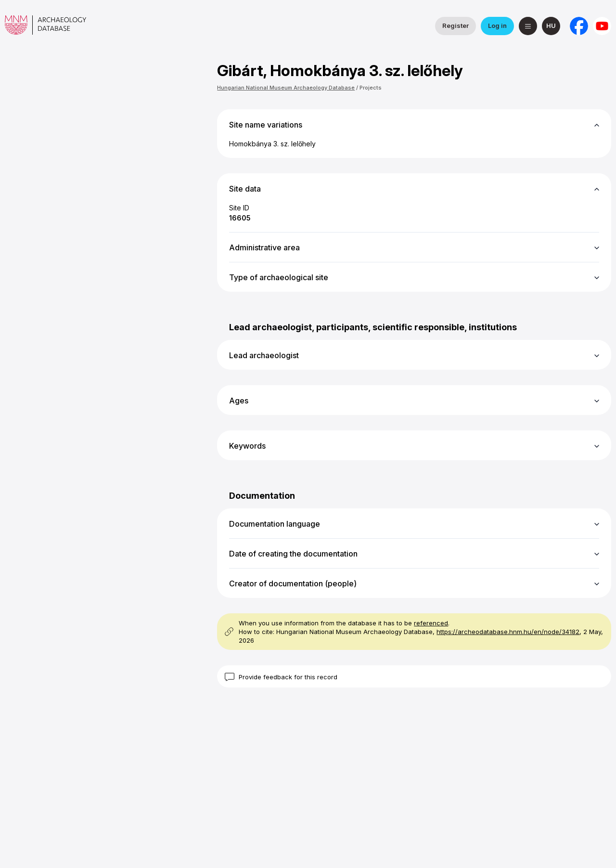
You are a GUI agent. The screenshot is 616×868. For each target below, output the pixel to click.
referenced (431, 623)
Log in (497, 26)
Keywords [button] (247, 446)
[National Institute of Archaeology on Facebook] (579, 26)
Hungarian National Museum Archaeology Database (286, 88)
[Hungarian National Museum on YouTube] (602, 26)
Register (456, 26)
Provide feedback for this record (288, 677)
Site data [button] (245, 189)
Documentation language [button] (275, 524)
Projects (371, 88)
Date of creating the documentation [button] (293, 554)
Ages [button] (239, 401)
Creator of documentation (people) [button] (293, 583)
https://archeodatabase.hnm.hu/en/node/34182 (508, 632)
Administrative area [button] (264, 247)
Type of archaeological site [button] (279, 277)
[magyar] (551, 26)
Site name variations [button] (266, 125)
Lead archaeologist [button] (264, 355)
